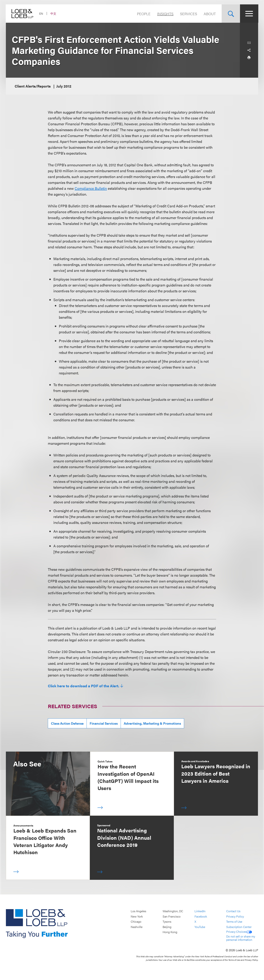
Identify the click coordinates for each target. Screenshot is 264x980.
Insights (165, 14)
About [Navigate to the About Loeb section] (210, 14)
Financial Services (104, 723)
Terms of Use (234, 921)
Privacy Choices (239, 932)
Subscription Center (239, 927)
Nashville (137, 927)
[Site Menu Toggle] (249, 14)
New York (137, 916)
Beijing (167, 927)
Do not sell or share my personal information (241, 938)
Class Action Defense (67, 723)
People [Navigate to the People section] (144, 14)
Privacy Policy (235, 916)
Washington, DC (173, 911)
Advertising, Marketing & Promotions (152, 723)
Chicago (136, 921)
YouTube (200, 927)
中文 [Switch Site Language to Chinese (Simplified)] (54, 13)
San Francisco (172, 916)
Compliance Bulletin (91, 188)
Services (188, 14)
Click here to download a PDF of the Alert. (84, 686)
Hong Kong (170, 932)
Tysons (167, 921)
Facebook (201, 916)
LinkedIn (200, 911)
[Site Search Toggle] (231, 14)
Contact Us (233, 911)
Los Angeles (138, 911)
